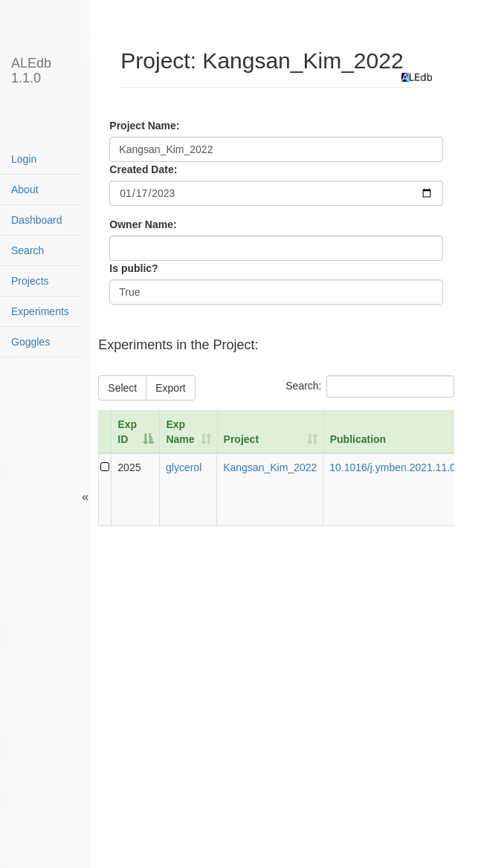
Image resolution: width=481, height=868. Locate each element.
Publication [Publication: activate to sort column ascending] (358, 439)
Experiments (40, 311)
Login (24, 159)
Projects (30, 281)
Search (28, 250)
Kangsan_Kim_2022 (270, 467)
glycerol (184, 467)
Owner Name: (143, 224)
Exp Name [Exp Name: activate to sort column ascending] (180, 432)
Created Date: (143, 169)
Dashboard (37, 220)
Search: (369, 386)
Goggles (30, 342)
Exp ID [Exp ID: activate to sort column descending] (127, 432)
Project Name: (144, 126)
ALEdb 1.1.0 (31, 69)
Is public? (133, 268)
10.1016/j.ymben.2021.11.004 (398, 467)
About (25, 190)
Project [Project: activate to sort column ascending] (241, 439)
